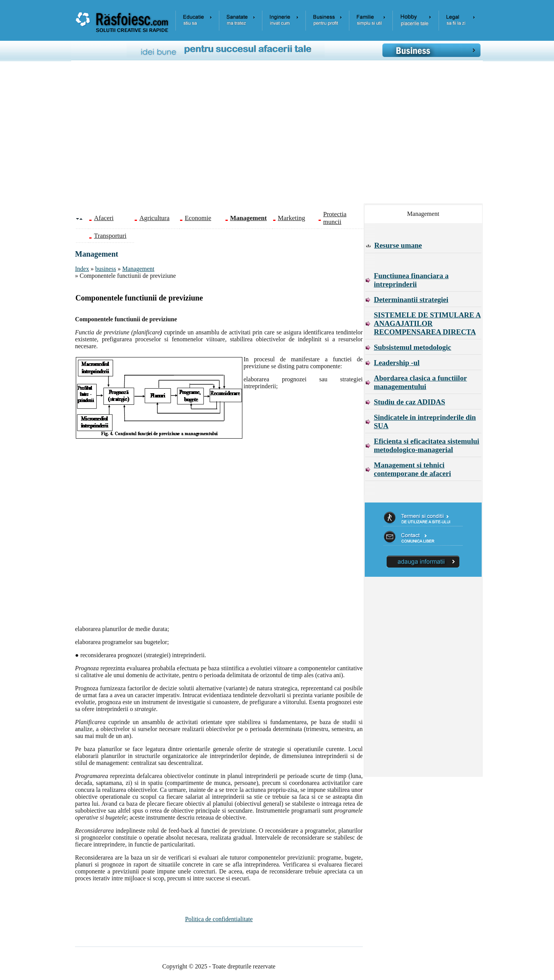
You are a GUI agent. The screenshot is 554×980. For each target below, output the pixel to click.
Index (82, 269)
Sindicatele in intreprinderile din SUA (425, 422)
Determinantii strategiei (411, 300)
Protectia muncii (335, 218)
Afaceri (104, 218)
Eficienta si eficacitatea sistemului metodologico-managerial (427, 445)
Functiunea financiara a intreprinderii (411, 280)
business (105, 269)
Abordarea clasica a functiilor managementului (421, 382)
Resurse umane (398, 245)
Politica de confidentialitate (219, 919)
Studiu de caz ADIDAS (410, 402)
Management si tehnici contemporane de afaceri (413, 469)
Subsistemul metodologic (413, 347)
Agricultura (154, 218)
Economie (198, 218)
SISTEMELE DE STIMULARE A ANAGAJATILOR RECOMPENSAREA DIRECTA (427, 323)
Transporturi (110, 236)
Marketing (291, 218)
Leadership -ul (397, 363)
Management (138, 269)
